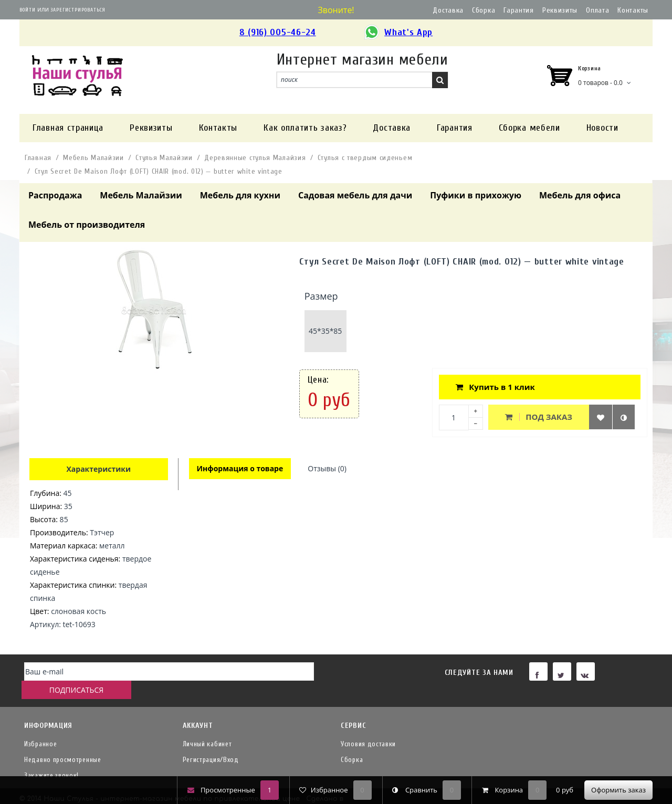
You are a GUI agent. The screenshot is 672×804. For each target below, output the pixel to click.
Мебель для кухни (240, 195)
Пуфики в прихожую (476, 195)
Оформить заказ (618, 790)
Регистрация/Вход (211, 743)
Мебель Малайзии (93, 158)
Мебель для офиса (580, 195)
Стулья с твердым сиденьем (365, 158)
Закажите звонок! (51, 759)
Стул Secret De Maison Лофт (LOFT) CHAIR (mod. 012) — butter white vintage (159, 171)
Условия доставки (368, 727)
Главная (38, 158)
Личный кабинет (207, 727)
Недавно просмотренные (63, 743)
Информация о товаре (241, 469)
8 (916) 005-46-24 (278, 32)
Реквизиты (560, 10)
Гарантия (519, 10)
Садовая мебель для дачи (355, 195)
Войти (28, 10)
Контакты (633, 10)
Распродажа (55, 195)
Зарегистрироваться (78, 10)
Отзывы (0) (329, 469)
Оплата (597, 10)
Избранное (40, 727)
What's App (398, 33)
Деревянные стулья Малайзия (255, 158)
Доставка (448, 10)
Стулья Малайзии (164, 158)
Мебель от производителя (87, 225)
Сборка (484, 10)
